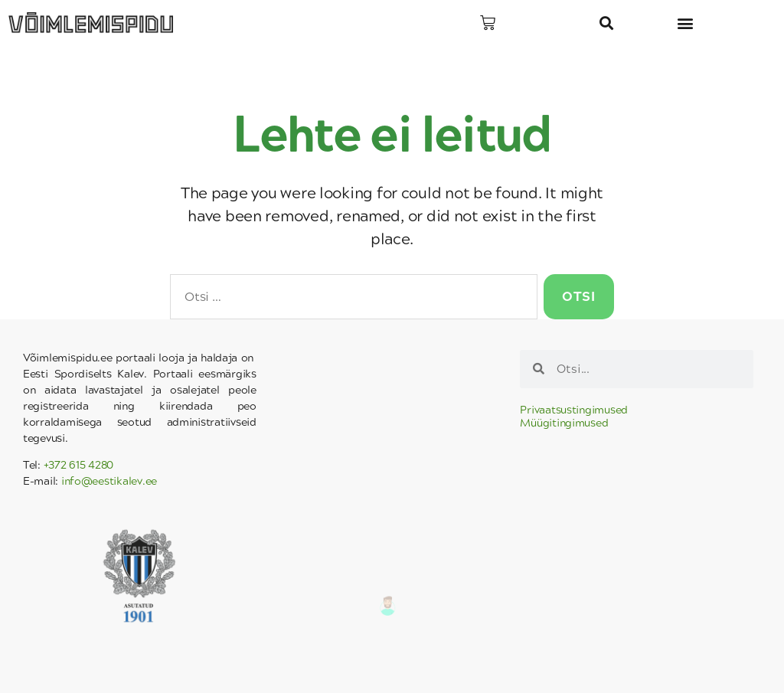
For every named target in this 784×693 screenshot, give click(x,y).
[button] (607, 23)
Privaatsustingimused (574, 410)
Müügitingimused (564, 423)
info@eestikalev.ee (109, 481)
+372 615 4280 (79, 465)
